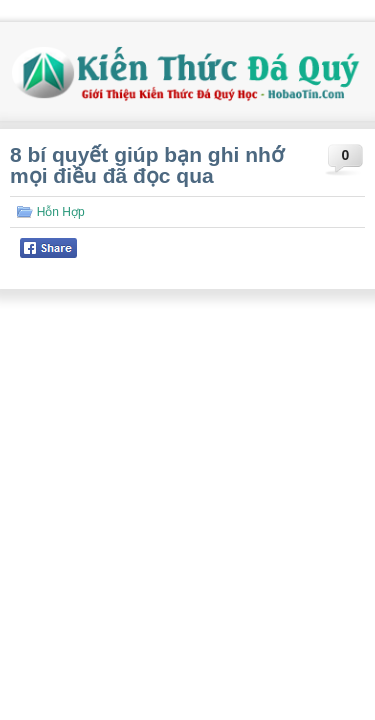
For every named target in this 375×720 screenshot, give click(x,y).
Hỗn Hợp (61, 212)
